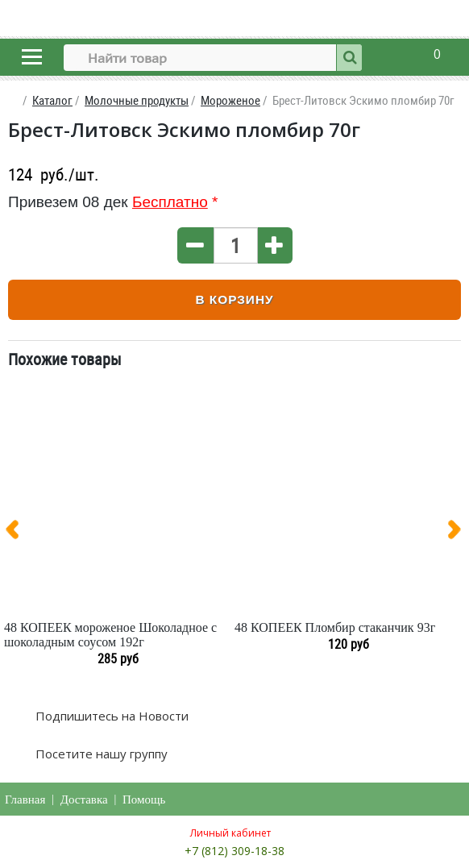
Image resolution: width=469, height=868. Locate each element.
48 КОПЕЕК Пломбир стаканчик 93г (335, 627)
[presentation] (19, 533)
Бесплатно (170, 202)
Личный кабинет (230, 833)
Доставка (84, 799)
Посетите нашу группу (100, 754)
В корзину (234, 299)
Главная (25, 799)
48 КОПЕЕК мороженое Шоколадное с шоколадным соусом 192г (110, 635)
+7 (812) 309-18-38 (234, 851)
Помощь (144, 799)
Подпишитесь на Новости (110, 716)
